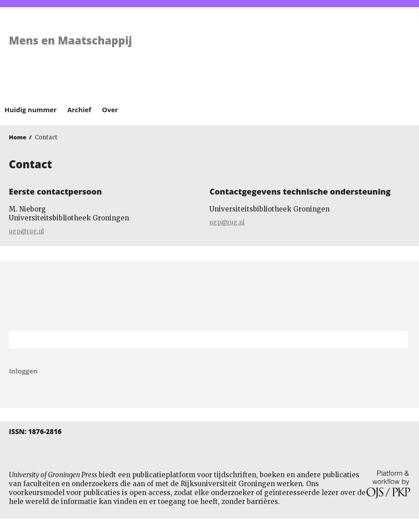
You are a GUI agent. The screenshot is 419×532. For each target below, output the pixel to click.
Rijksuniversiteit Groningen (209, 296)
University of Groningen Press (312, 54)
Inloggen (23, 371)
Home (18, 137)
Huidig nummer (30, 110)
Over (110, 110)
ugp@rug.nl (26, 231)
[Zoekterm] (197, 340)
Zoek (397, 340)
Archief (79, 110)
